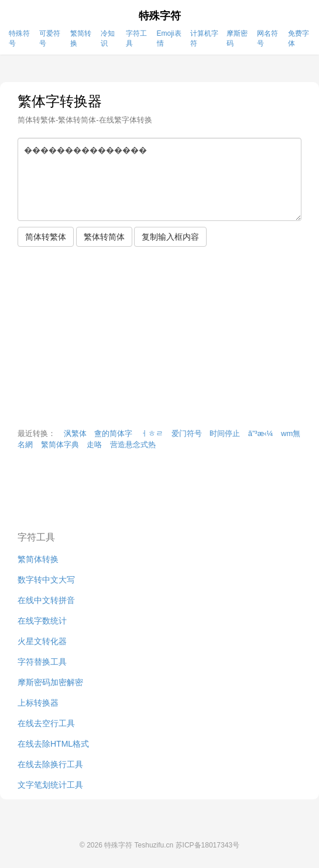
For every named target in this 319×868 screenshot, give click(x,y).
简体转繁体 (46, 237)
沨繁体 (75, 433)
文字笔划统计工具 (50, 785)
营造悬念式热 (133, 445)
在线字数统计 (42, 621)
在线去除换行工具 (50, 764)
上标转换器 (38, 703)
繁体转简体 (104, 237)
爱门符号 (187, 433)
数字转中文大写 (46, 580)
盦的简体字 (113, 433)
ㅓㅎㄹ (152, 433)
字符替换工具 (42, 662)
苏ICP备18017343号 (207, 845)
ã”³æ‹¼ (261, 433)
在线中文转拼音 (46, 600)
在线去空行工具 (46, 723)
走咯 (94, 445)
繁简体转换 (38, 559)
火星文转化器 (42, 641)
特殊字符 (160, 16)
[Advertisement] (159, 341)
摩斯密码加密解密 (50, 682)
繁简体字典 (60, 445)
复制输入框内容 (170, 237)
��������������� (159, 179)
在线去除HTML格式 (53, 744)
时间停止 (225, 433)
